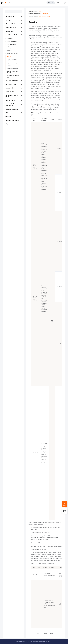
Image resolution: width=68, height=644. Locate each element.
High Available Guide (12, 81)
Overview (9, 57)
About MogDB (10, 16)
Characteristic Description (13, 24)
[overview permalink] (27, 22)
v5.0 (40, 11)
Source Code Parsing (12, 109)
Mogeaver (8, 124)
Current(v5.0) (45, 14)
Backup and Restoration (13, 53)
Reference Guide (10, 100)
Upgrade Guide (10, 31)
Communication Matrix (12, 120)
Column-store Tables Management (11, 50)
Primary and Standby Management (11, 45)
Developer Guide (10, 92)
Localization (10, 38)
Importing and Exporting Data (13, 76)
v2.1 (45, 16)
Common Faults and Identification (11, 105)
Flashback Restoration (12, 68)
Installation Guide (11, 28)
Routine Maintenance (12, 42)
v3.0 (43, 16)
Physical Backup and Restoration (12, 60)
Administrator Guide (11, 35)
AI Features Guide (11, 84)
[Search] (51, 3)
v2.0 (48, 16)
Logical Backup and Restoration (12, 65)
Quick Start (9, 20)
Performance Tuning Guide (12, 96)
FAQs (7, 113)
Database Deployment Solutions (12, 72)
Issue (64, 504)
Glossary (8, 117)
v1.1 (51, 16)
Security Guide (10, 88)
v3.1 (40, 16)
